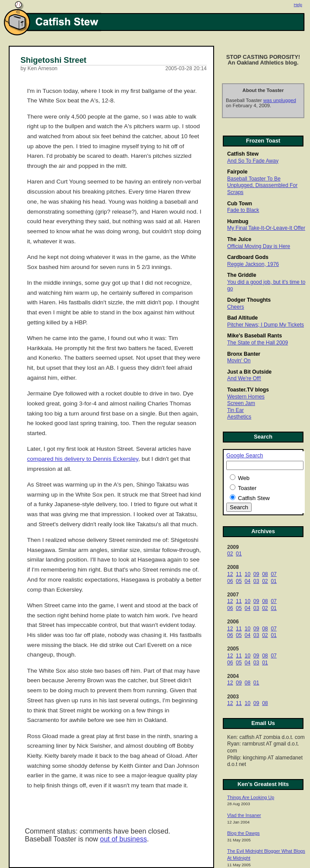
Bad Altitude (242, 318)
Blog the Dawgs (244, 833)
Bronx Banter (244, 354)
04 (247, 581)
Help (298, 5)
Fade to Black (243, 210)
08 (265, 574)
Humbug (238, 221)
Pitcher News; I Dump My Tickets (266, 325)
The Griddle (242, 275)
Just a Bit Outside (249, 372)
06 (230, 581)
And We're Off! (244, 378)
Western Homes (246, 397)
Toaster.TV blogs (248, 390)
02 (230, 554)
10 (247, 574)
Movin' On (239, 361)
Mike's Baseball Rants (255, 336)
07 (274, 574)
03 (256, 581)
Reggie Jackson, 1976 (253, 264)
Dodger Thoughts (249, 300)
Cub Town (240, 204)
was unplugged (280, 100)
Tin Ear (235, 410)
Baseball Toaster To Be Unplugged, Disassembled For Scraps (262, 186)
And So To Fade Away (253, 161)
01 (239, 554)
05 (239, 581)
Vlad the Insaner (244, 815)
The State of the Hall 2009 (257, 343)
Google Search (245, 456)
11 (239, 574)
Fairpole (237, 172)
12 (230, 574)
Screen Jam (241, 403)
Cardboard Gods (248, 257)
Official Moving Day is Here (259, 246)
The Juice (239, 239)
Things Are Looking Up (251, 797)
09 (256, 574)
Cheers (236, 307)
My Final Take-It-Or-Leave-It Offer (266, 228)
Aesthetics (239, 417)
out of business (123, 839)
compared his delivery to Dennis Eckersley (83, 459)
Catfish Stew (243, 154)
